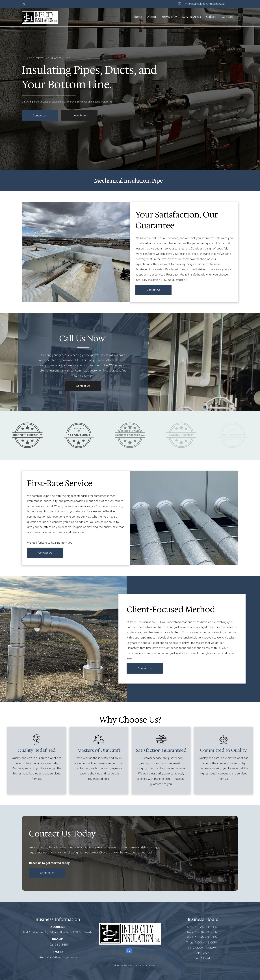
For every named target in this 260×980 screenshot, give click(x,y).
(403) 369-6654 (58, 945)
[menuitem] (138, 17)
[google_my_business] (24, 5)
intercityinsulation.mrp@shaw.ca (205, 4)
